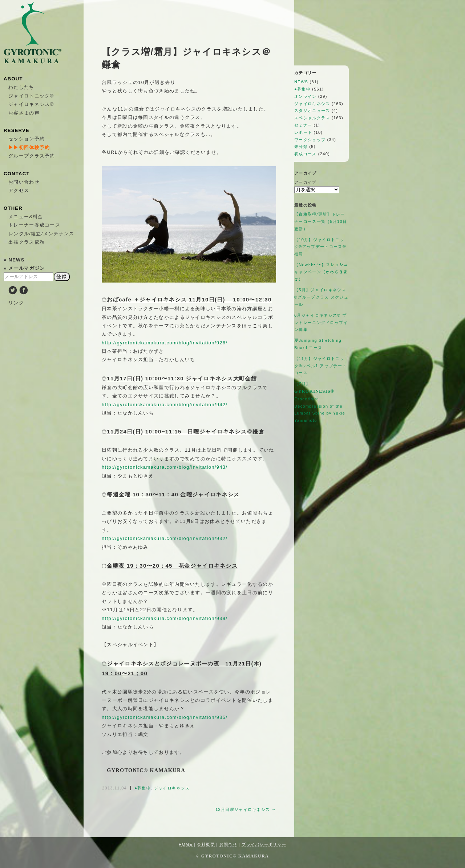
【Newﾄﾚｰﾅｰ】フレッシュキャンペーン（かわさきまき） (321, 272)
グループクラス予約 (32, 156)
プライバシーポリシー (264, 844)
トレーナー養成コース (34, 225)
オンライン (306, 96)
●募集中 (143, 788)
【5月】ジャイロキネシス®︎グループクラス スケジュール (321, 297)
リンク (16, 303)
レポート (303, 132)
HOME (186, 844)
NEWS (301, 82)
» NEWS (14, 260)
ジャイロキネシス (172, 788)
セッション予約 (27, 139)
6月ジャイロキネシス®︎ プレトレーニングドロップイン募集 (321, 323)
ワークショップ (310, 140)
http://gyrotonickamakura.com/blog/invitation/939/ (165, 618)
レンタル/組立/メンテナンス (41, 234)
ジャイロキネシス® (31, 104)
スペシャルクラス (312, 118)
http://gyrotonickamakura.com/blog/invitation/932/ (165, 538)
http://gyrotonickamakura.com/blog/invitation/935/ (165, 717)
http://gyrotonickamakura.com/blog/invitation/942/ (165, 405)
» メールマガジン (24, 268)
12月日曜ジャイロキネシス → (246, 809)
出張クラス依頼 (27, 242)
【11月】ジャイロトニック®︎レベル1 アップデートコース (320, 366)
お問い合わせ (24, 182)
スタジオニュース (312, 111)
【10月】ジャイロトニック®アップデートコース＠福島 (321, 247)
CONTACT (17, 174)
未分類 (301, 147)
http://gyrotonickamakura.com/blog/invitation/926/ (165, 343)
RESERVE (17, 130)
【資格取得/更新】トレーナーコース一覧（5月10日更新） (321, 221)
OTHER (13, 208)
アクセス (19, 190)
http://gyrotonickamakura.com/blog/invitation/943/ (165, 467)
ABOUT (13, 79)
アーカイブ (306, 182)
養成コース (306, 154)
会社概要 (206, 844)
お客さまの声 (24, 113)
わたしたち (21, 87)
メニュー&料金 (26, 217)
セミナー (303, 125)
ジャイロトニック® (31, 96)
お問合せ (228, 844)
